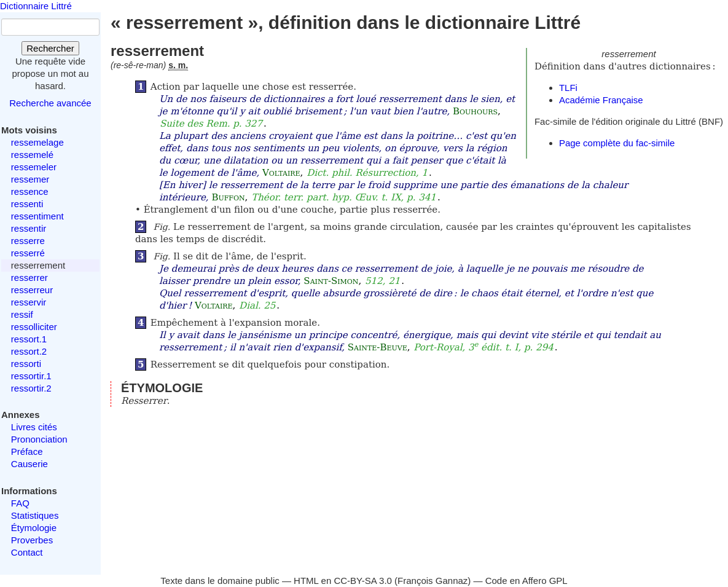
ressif (22, 314)
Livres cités (34, 427)
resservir (29, 302)
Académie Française (601, 100)
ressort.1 (29, 339)
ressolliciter (34, 327)
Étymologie (34, 528)
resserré (28, 253)
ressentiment (37, 216)
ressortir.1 (31, 376)
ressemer (30, 179)
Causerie (29, 464)
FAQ (20, 503)
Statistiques (35, 515)
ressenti (27, 204)
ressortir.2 (31, 388)
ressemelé (32, 155)
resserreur (32, 290)
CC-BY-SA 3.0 (363, 581)
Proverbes (32, 540)
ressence (30, 191)
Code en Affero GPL (526, 581)
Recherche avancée (50, 103)
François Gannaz (432, 581)
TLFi (568, 88)
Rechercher (50, 48)
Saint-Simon (331, 281)
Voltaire (281, 173)
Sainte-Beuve (378, 347)
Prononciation (39, 439)
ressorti (26, 364)
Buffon (228, 197)
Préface (27, 451)
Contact (27, 552)
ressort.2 (29, 351)
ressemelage (37, 142)
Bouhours (475, 111)
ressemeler (34, 167)
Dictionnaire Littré (36, 6)
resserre (28, 241)
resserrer (29, 278)
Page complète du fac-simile (617, 143)
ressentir (29, 228)
